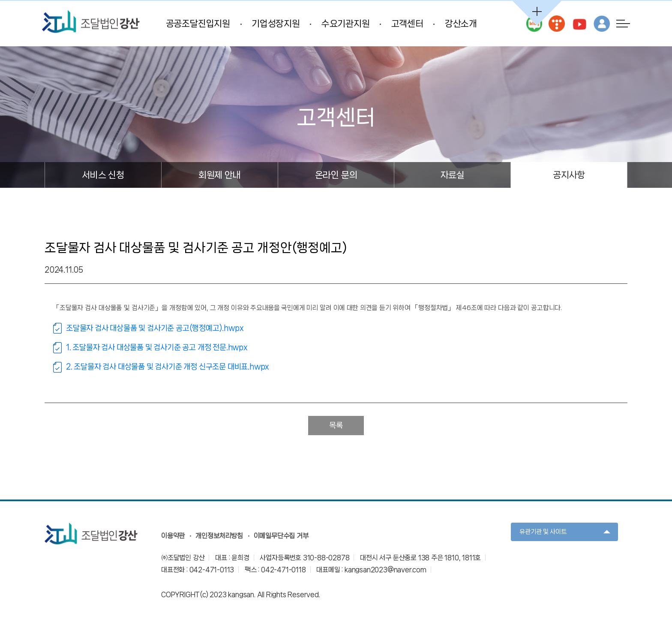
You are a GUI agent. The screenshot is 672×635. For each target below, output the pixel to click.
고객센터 (406, 24)
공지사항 (569, 177)
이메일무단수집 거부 (281, 537)
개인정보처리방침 (219, 537)
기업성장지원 (275, 24)
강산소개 (460, 24)
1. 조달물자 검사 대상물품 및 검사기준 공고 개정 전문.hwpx (157, 349)
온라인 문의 (336, 177)
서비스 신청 (103, 177)
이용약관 (173, 537)
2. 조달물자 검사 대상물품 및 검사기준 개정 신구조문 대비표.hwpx (168, 368)
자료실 (453, 177)
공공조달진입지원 (197, 24)
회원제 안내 (220, 177)
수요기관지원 (345, 24)
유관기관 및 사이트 (543, 533)
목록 (336, 427)
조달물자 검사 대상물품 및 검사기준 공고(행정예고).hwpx (155, 329)
